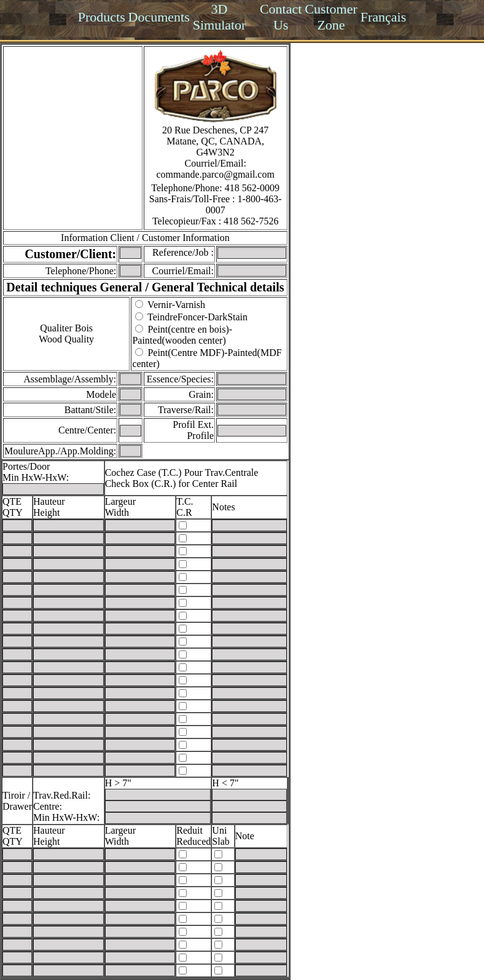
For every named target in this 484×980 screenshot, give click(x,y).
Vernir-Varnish (176, 305)
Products (102, 17)
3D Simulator (220, 17)
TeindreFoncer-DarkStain (197, 317)
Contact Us (281, 17)
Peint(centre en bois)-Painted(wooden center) (182, 335)
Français (384, 17)
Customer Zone (331, 17)
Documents (159, 17)
